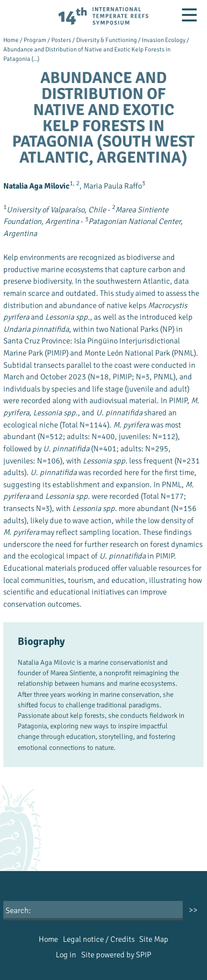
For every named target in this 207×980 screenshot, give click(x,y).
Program (35, 40)
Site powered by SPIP (116, 955)
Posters (61, 40)
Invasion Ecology (164, 40)
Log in (66, 955)
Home (11, 40)
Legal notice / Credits (99, 939)
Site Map (154, 939)
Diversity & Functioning (107, 40)
